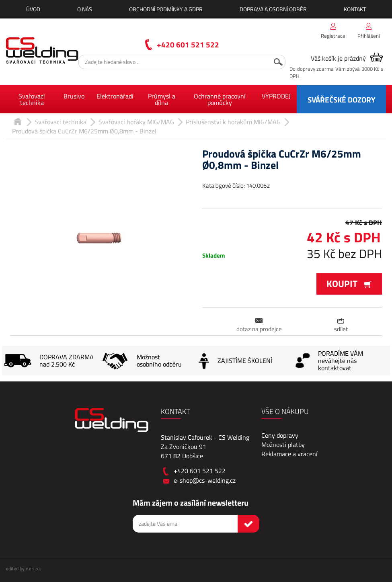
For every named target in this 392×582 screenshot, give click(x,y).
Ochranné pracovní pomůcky (220, 99)
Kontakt (355, 9)
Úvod (33, 9)
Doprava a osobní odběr (273, 9)
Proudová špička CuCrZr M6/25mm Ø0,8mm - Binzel (84, 131)
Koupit (349, 284)
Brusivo (74, 96)
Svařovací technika (32, 99)
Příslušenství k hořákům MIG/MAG (233, 122)
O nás (85, 9)
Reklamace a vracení (289, 454)
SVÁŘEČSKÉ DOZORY (342, 99)
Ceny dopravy (280, 435)
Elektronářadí (115, 96)
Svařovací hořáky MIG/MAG (136, 122)
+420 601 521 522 (188, 44)
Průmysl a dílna (162, 99)
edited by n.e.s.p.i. (23, 569)
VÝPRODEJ (276, 96)
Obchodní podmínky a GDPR (166, 9)
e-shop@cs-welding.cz (205, 480)
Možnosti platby (283, 445)
